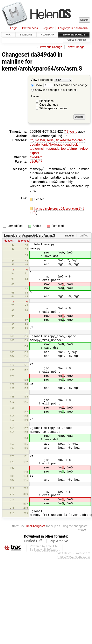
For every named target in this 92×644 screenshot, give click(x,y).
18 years (71, 132)
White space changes (53, 108)
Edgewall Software (46, 550)
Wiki (9, 35)
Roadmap (48, 35)
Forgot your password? (73, 28)
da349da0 (44, 55)
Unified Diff (33, 541)
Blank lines (46, 101)
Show (37, 85)
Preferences (30, 28)
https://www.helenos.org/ (74, 557)
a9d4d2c (36, 157)
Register (48, 28)
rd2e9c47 (9, 241)
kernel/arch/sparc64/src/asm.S (42, 69)
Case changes (49, 105)
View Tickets (77, 40)
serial (51, 140)
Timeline (26, 35)
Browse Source (74, 35)
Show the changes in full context (54, 90)
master (40, 140)
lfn (31, 140)
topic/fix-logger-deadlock (59, 144)
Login (14, 28)
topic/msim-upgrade (45, 149)
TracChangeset (35, 526)
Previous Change (51, 47)
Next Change (76, 47)
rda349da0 (23, 241)
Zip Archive (59, 541)
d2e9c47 (36, 162)
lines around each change (66, 85)
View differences (42, 80)
